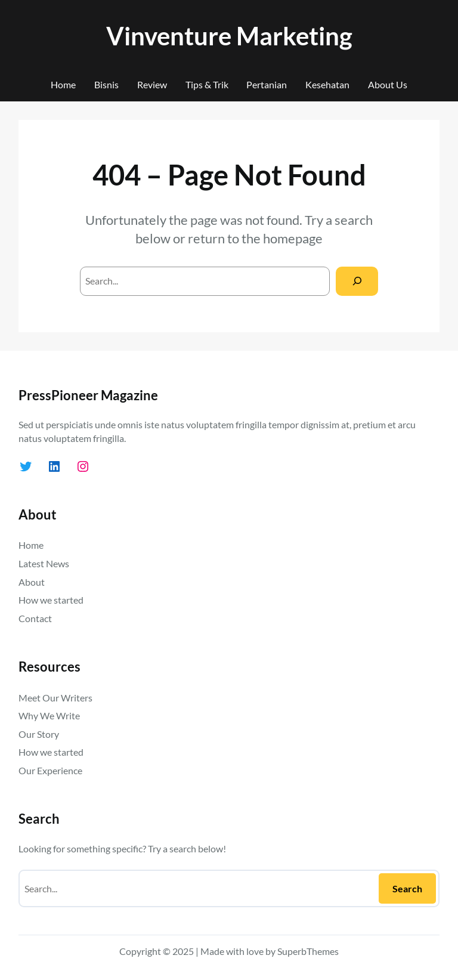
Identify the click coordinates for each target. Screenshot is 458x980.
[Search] (357, 281)
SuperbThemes (308, 951)
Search (407, 888)
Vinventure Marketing (229, 35)
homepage (293, 238)
